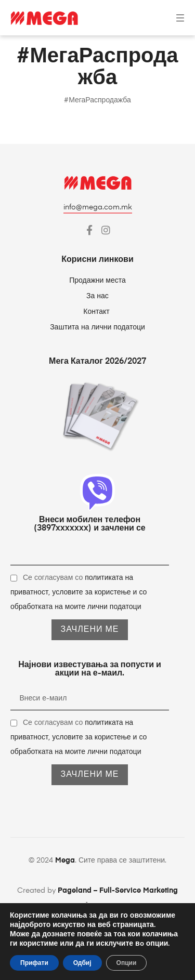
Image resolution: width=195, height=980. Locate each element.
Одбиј (82, 963)
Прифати (34, 963)
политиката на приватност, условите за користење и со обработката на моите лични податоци (79, 592)
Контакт (97, 312)
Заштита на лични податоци (97, 327)
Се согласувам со (79, 592)
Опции (127, 963)
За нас (97, 296)
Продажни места (97, 281)
